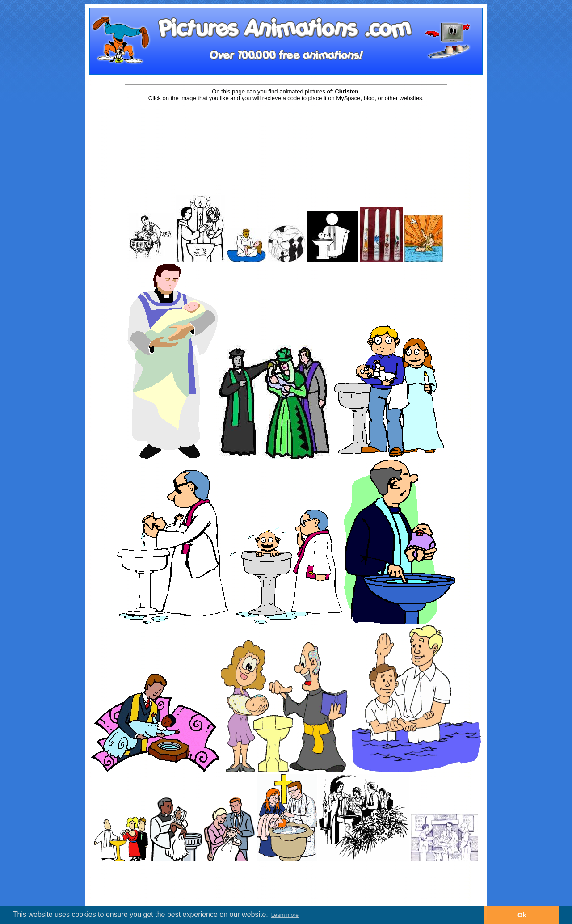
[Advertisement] (286, 135)
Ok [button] (522, 915)
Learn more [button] (285, 915)
